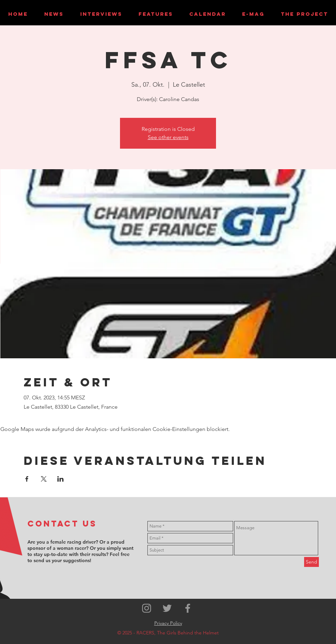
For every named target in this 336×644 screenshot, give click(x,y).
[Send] (311, 562)
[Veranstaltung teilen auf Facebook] (27, 479)
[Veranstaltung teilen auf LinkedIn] (61, 479)
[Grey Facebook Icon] (188, 608)
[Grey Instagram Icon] (147, 608)
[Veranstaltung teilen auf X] (44, 479)
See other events (168, 137)
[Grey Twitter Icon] (167, 608)
